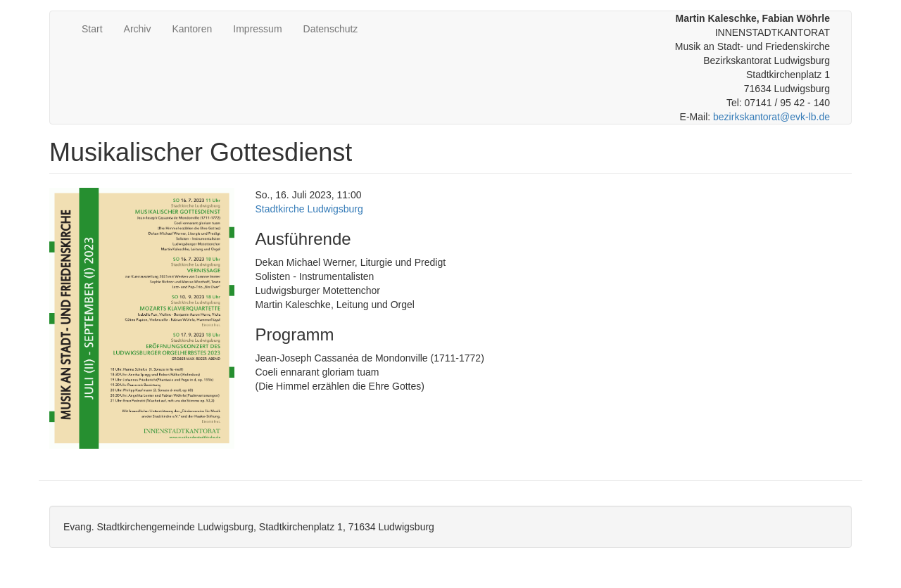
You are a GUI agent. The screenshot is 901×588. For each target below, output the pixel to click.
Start (92, 29)
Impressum (257, 29)
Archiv (138, 29)
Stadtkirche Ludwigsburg (309, 209)
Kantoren (192, 29)
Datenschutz (331, 29)
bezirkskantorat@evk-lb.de (771, 117)
